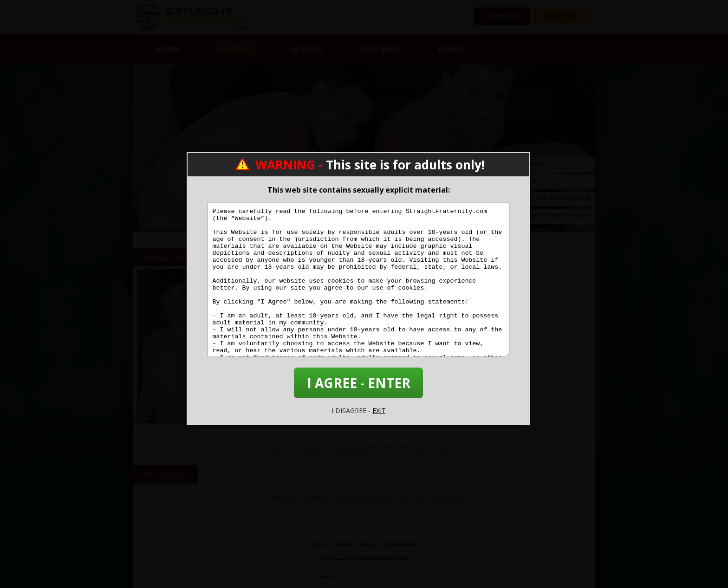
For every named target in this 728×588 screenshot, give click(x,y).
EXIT (379, 410)
